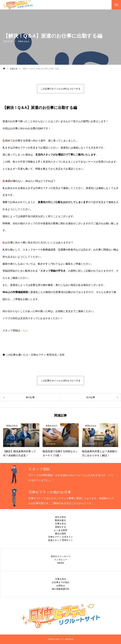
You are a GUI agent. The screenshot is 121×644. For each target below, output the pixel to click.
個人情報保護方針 (61, 589)
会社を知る (60, 517)
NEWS (61, 563)
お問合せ (61, 586)
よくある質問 (60, 530)
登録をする (60, 527)
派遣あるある (24, 41)
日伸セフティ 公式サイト (60, 537)
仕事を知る (61, 579)
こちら (24, 330)
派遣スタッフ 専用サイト (60, 540)
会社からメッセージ (61, 556)
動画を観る (60, 520)
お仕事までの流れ (61, 582)
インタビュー (61, 560)
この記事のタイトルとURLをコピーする (60, 89)
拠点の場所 (60, 534)
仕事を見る (60, 524)
